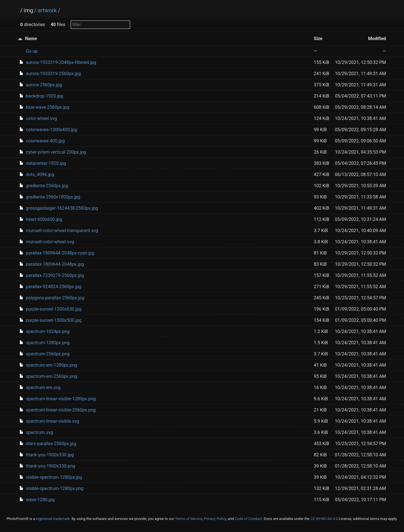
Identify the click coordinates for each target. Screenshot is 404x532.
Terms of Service (189, 519)
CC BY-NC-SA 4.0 (324, 519)
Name (31, 39)
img (28, 10)
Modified (377, 39)
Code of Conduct (248, 519)
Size (318, 39)
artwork (47, 10)
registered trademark (53, 519)
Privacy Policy (215, 519)
